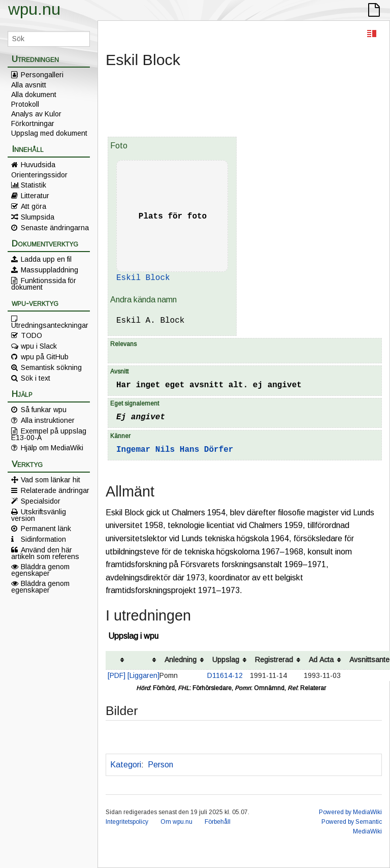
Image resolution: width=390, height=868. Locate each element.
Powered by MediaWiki (350, 812)
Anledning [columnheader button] (181, 660)
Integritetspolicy (127, 822)
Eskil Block (143, 278)
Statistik (34, 185)
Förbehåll (218, 822)
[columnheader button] (117, 660)
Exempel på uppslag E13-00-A (49, 434)
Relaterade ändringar (55, 490)
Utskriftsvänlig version (39, 515)
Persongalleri (42, 75)
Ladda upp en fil (46, 259)
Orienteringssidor (39, 175)
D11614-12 (225, 675)
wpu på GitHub (45, 357)
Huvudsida (38, 165)
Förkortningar (33, 123)
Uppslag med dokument (49, 133)
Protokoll (25, 104)
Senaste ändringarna (55, 228)
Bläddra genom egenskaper (40, 570)
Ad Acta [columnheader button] (321, 660)
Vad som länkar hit (51, 480)
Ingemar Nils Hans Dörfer (175, 450)
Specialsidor (41, 501)
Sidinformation (43, 539)
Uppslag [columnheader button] (226, 660)
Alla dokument (34, 95)
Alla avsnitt (29, 85)
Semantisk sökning (51, 367)
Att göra (34, 206)
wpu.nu (34, 9)
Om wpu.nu (176, 822)
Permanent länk (46, 529)
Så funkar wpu (44, 410)
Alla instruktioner (48, 420)
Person (160, 765)
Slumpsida (38, 217)
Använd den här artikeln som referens (45, 553)
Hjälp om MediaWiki (52, 448)
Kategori (126, 765)
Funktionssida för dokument (44, 284)
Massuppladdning (50, 270)
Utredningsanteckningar (50, 325)
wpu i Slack (39, 346)
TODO (31, 335)
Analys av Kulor (36, 114)
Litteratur (35, 196)
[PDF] (117, 675)
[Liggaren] (143, 675)
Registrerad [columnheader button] (274, 660)
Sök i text (36, 378)
